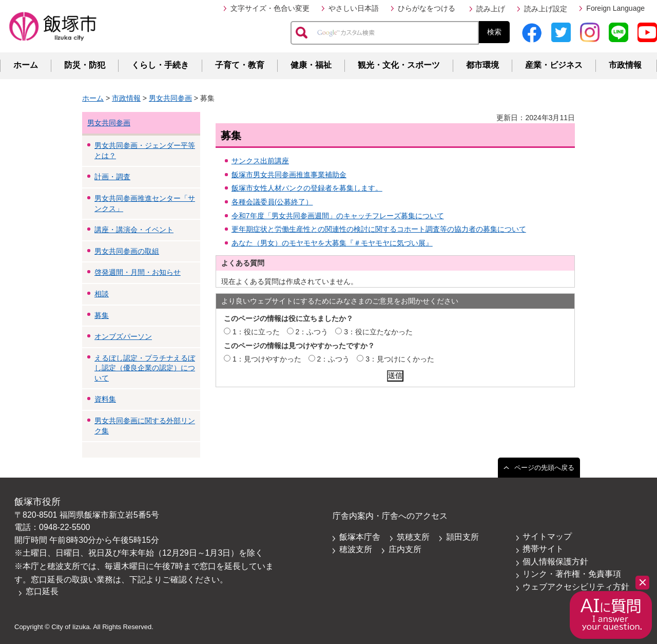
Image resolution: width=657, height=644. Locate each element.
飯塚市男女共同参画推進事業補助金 (289, 175)
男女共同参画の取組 (127, 251)
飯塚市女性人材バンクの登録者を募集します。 (307, 188)
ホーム (26, 65)
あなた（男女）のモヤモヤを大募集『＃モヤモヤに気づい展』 (332, 243)
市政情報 (625, 65)
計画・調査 (112, 177)
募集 (102, 315)
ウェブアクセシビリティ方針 (576, 587)
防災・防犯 (85, 65)
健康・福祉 (311, 65)
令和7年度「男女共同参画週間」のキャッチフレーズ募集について (338, 216)
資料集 (105, 399)
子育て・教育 (240, 65)
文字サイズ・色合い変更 (270, 8)
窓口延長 (42, 591)
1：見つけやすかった (267, 359)
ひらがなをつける (427, 8)
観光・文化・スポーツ (399, 65)
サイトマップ (547, 536)
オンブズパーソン (123, 336)
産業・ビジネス (554, 65)
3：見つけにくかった (400, 359)
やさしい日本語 (354, 8)
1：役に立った (256, 332)
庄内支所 (405, 549)
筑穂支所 (413, 537)
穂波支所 (356, 549)
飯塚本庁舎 (360, 537)
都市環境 (482, 65)
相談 (102, 294)
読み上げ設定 (546, 9)
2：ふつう (312, 332)
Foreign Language (615, 8)
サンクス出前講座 (260, 161)
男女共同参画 (170, 98)
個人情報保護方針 (555, 562)
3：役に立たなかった (378, 332)
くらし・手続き (160, 65)
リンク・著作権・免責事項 (572, 574)
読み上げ (491, 9)
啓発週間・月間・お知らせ (138, 272)
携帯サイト (543, 549)
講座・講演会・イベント (134, 230)
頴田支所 (462, 537)
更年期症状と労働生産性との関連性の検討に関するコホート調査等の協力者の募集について (379, 229)
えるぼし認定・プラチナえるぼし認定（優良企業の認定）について (145, 368)
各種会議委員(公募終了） (272, 202)
